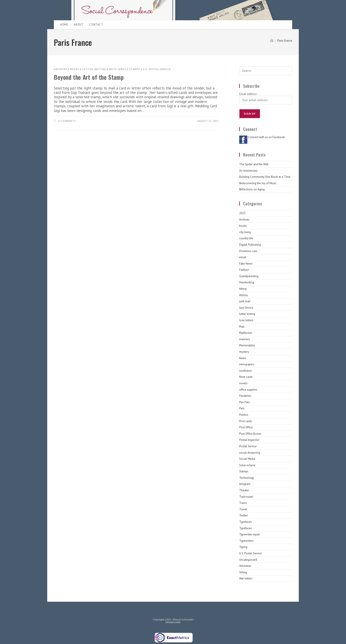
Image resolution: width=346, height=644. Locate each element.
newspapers (247, 364)
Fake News (246, 264)
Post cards (246, 421)
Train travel (246, 497)
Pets (242, 408)
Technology (247, 478)
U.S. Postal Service (157, 69)
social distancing (250, 453)
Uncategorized (248, 560)
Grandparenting (249, 276)
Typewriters (246, 541)
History (244, 295)
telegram (245, 484)
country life (246, 238)
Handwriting (247, 282)
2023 (242, 213)
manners (245, 339)
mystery (244, 352)
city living (245, 232)
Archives (60, 69)
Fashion (244, 270)
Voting (243, 572)
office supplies (248, 390)
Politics (244, 415)
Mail (242, 327)
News (243, 358)
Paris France (285, 41)
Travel (243, 509)
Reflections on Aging (252, 189)
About (79, 25)
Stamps (134, 69)
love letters (246, 320)
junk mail (245, 301)
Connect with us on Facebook (266, 137)
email (243, 257)
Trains (243, 503)
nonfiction (245, 371)
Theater (244, 490)
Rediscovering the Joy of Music (258, 183)
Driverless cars (248, 251)
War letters (246, 578)
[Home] (272, 41)
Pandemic (245, 396)
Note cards (118, 69)
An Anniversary (248, 171)
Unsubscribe (173, 622)
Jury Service (246, 308)
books (75, 69)
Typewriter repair (250, 534)
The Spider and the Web (254, 164)
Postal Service (248, 446)
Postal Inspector (249, 440)
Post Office (246, 427)
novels (243, 383)
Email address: (248, 94)
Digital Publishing (250, 245)
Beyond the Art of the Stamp (89, 77)
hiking (243, 289)
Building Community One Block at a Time (265, 177)
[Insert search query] (266, 71)
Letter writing (94, 69)
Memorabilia (247, 345)
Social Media (247, 459)
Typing (243, 547)
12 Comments (67, 121)
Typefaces (245, 522)
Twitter (244, 515)
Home (64, 25)
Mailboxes (246, 333)
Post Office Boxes (250, 434)
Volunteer (245, 566)
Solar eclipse (247, 465)
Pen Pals (244, 402)
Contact (96, 25)
